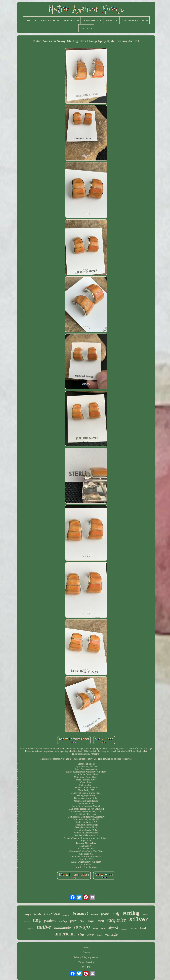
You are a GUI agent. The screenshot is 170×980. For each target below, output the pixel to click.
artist (90, 935)
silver (139, 920)
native (44, 927)
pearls (105, 914)
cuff (116, 914)
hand (99, 935)
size (81, 935)
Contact (86, 952)
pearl (73, 921)
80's (103, 928)
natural (94, 915)
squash (124, 929)
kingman (30, 929)
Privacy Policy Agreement (86, 957)
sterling (131, 913)
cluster (133, 928)
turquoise (117, 920)
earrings (63, 921)
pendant (50, 921)
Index (86, 947)
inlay (95, 929)
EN (84, 967)
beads (38, 914)
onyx (28, 914)
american (65, 934)
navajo (82, 927)
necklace (52, 913)
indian (145, 915)
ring (37, 920)
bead (143, 928)
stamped (66, 915)
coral (101, 921)
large (91, 921)
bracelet (80, 913)
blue (82, 921)
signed (113, 928)
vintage (111, 934)
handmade (62, 928)
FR (89, 967)
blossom (27, 922)
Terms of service (86, 962)
